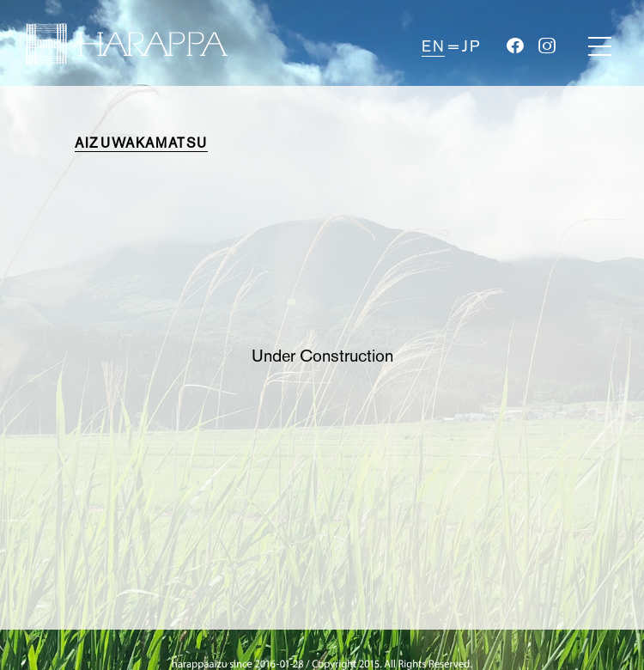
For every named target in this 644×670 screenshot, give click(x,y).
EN (433, 46)
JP (471, 46)
